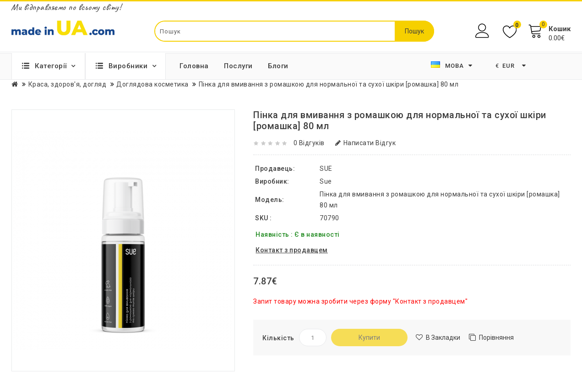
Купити (369, 338)
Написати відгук (365, 143)
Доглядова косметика (152, 84)
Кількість (278, 338)
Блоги (278, 66)
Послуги (238, 66)
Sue (326, 181)
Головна (194, 66)
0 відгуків (309, 143)
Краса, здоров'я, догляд (68, 84)
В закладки (443, 338)
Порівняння (496, 338)
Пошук (414, 31)
